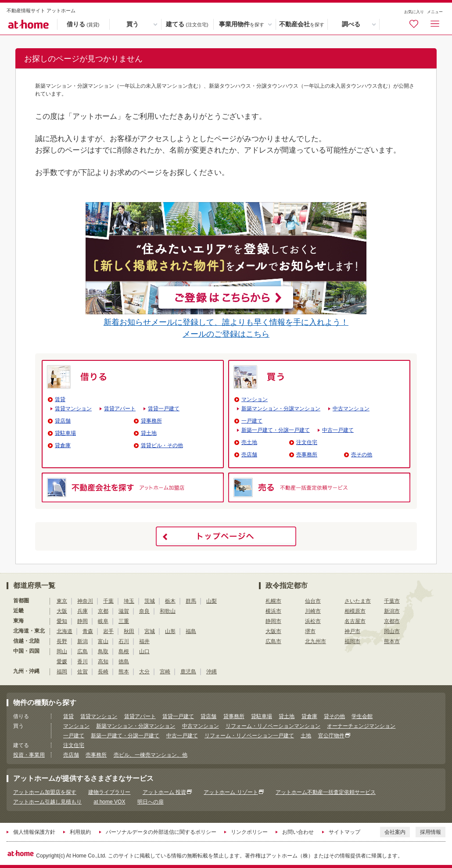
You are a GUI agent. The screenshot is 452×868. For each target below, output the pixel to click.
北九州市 (316, 641)
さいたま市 (358, 601)
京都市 (392, 621)
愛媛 (62, 662)
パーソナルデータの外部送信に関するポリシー (161, 832)
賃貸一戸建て (164, 409)
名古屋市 (355, 621)
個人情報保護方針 (34, 832)
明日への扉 (151, 802)
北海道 (65, 631)
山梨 (212, 601)
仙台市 (313, 601)
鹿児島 (188, 672)
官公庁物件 (331, 736)
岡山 (62, 651)
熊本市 (392, 641)
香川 (83, 662)
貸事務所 (151, 421)
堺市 (310, 631)
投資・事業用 (29, 755)
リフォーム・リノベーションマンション (273, 726)
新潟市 (392, 611)
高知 (103, 662)
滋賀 (124, 611)
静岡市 (273, 621)
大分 (144, 672)
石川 (124, 641)
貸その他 (334, 716)
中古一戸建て (338, 430)
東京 (62, 601)
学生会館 (362, 716)
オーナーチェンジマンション (361, 726)
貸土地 (149, 433)
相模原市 (355, 611)
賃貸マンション (73, 409)
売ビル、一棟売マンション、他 (151, 755)
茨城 (150, 601)
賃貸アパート (120, 409)
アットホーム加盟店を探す (45, 792)
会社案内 (395, 832)
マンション (255, 399)
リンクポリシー (249, 832)
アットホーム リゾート (231, 792)
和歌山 (168, 611)
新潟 (83, 641)
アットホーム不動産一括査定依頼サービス (326, 792)
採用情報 (430, 832)
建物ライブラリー (109, 792)
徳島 (124, 662)
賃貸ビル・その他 (162, 445)
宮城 (150, 631)
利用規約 (80, 832)
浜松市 (313, 621)
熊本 (124, 672)
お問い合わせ (298, 832)
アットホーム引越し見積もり (47, 802)
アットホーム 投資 (164, 792)
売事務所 (307, 455)
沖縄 (212, 672)
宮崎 (165, 672)
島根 (124, 651)
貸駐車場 (65, 433)
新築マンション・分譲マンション (281, 409)
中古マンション (351, 409)
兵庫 (83, 611)
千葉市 (392, 601)
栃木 (170, 601)
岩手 (108, 631)
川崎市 (313, 611)
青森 (88, 631)
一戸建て (252, 421)
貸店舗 (63, 421)
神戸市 (352, 631)
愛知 (62, 621)
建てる (187, 25)
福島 (191, 631)
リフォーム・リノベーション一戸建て (249, 736)
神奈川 (85, 601)
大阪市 (273, 631)
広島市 (273, 641)
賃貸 (60, 399)
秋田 (129, 631)
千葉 (108, 601)
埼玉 (129, 601)
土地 (306, 736)
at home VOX (109, 802)
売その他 (362, 455)
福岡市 (352, 641)
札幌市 (273, 601)
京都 (103, 611)
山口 (144, 651)
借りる (83, 25)
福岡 (62, 672)
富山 (103, 641)
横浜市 (273, 611)
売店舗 (249, 455)
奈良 (144, 611)
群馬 (191, 601)
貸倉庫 (63, 445)
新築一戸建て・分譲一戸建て (276, 430)
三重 (124, 621)
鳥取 (103, 651)
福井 (144, 641)
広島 (83, 651)
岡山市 (392, 631)
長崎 (103, 672)
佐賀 (83, 672)
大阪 (62, 611)
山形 (170, 631)
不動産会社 (302, 25)
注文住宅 (307, 442)
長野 (62, 641)
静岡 (83, 621)
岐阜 (103, 621)
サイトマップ (344, 832)
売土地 (249, 442)
